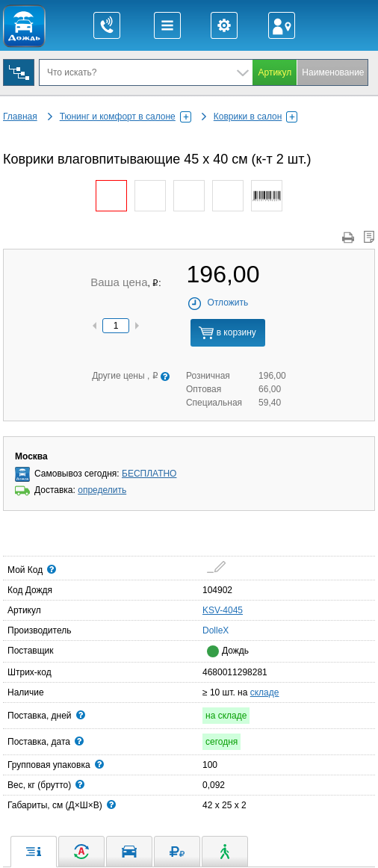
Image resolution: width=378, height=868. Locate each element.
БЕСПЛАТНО (149, 474)
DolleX (207, 630)
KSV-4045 (223, 610)
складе (265, 692)
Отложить (218, 303)
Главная (20, 117)
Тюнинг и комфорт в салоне (126, 117)
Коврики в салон (256, 117)
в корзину (227, 333)
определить (102, 490)
